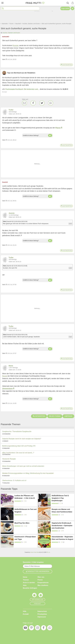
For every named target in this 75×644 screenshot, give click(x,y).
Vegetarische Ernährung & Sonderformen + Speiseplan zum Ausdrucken (62, 526)
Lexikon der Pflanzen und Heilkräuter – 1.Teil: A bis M (25, 497)
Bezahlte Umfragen (30, 588)
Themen (26, 580)
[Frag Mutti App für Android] (41, 596)
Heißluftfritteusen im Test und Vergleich (25, 511)
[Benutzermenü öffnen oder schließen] (73, 3)
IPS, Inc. (48, 552)
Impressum (42, 617)
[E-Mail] (24, 103)
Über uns (41, 577)
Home (25, 577)
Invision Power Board (35, 552)
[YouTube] (25, 628)
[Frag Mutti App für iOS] (34, 596)
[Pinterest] (31, 628)
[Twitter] (42, 103)
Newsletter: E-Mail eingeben (33, 562)
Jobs (25, 585)
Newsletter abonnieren (37, 571)
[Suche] (68, 3)
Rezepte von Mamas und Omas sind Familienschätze (62, 511)
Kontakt (26, 614)
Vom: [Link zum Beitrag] (4, 59)
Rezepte (16, 45)
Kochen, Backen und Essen (11, 33)
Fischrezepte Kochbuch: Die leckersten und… (22, 89)
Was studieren (43, 585)
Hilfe (25, 611)
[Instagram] (37, 628)
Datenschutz (42, 611)
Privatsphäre (42, 614)
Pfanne (58, 128)
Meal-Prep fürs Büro (22, 523)
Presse (40, 580)
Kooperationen (43, 583)
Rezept (5, 376)
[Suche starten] (3, 8)
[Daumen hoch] (50, 135)
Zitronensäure (7, 389)
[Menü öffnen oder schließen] (2, 3)
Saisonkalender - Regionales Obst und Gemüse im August (62, 538)
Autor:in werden (29, 583)
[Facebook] (33, 103)
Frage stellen (65, 8)
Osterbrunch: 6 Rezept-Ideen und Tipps (25, 538)
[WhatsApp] (51, 103)
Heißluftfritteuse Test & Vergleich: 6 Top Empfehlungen (60, 498)
